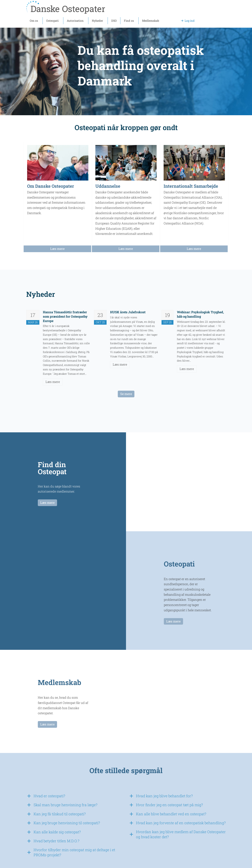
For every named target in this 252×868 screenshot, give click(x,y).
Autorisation (75, 21)
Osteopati (52, 21)
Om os (34, 21)
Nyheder (97, 21)
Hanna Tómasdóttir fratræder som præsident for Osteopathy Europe (65, 316)
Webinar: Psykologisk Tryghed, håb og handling (200, 314)
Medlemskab (151, 21)
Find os (129, 21)
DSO (114, 21)
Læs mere (53, 382)
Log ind (190, 21)
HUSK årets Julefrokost (128, 312)
